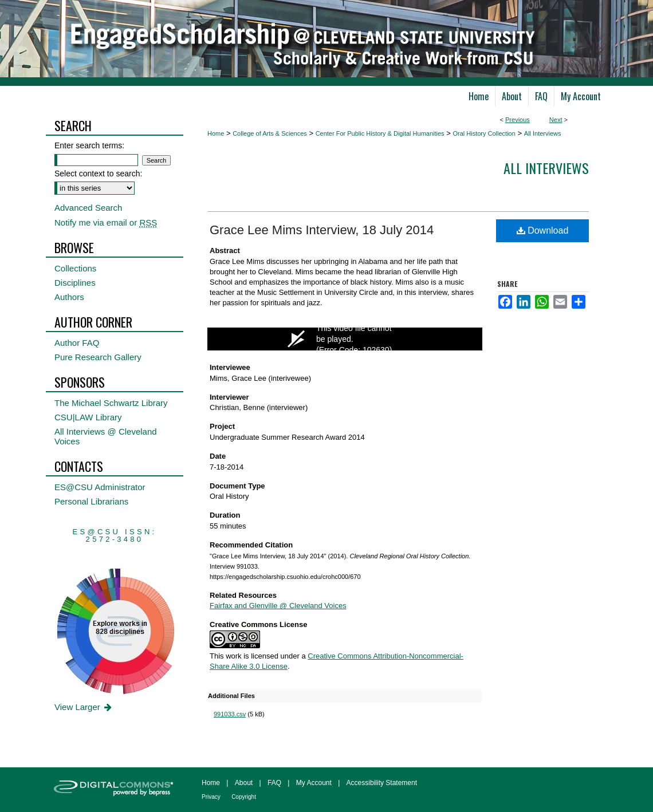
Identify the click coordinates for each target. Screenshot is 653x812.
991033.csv (230, 714)
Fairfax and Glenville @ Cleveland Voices (278, 606)
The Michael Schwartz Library (111, 403)
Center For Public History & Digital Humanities (380, 133)
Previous (518, 120)
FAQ (274, 783)
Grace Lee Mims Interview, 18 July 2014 (322, 230)
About (244, 783)
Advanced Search (88, 208)
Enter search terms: (89, 145)
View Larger (84, 707)
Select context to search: (98, 174)
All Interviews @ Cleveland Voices (106, 436)
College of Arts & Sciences (270, 133)
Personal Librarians (91, 501)
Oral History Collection (484, 133)
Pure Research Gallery (98, 357)
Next (556, 120)
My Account (314, 783)
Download (543, 230)
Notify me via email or (106, 222)
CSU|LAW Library (88, 417)
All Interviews (543, 133)
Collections (75, 268)
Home (216, 133)
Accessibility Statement (382, 783)
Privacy (211, 797)
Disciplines (75, 283)
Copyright (244, 797)
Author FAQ (77, 343)
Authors (69, 297)
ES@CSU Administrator (100, 487)
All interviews (546, 168)
